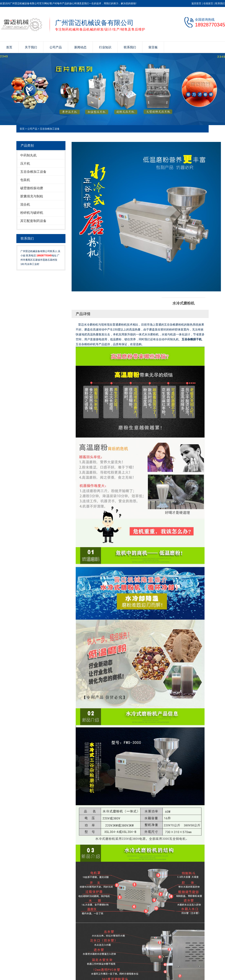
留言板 (153, 47)
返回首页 (196, 3)
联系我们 (220, 3)
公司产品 (56, 47)
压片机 (25, 164)
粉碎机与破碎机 (32, 213)
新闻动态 (80, 47)
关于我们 (31, 47)
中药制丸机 (28, 155)
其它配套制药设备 (33, 221)
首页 (9, 47)
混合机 (25, 204)
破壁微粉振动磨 (32, 188)
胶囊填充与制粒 (32, 196)
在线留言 (208, 3)
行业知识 (105, 47)
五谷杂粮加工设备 (50, 129)
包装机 (25, 180)
